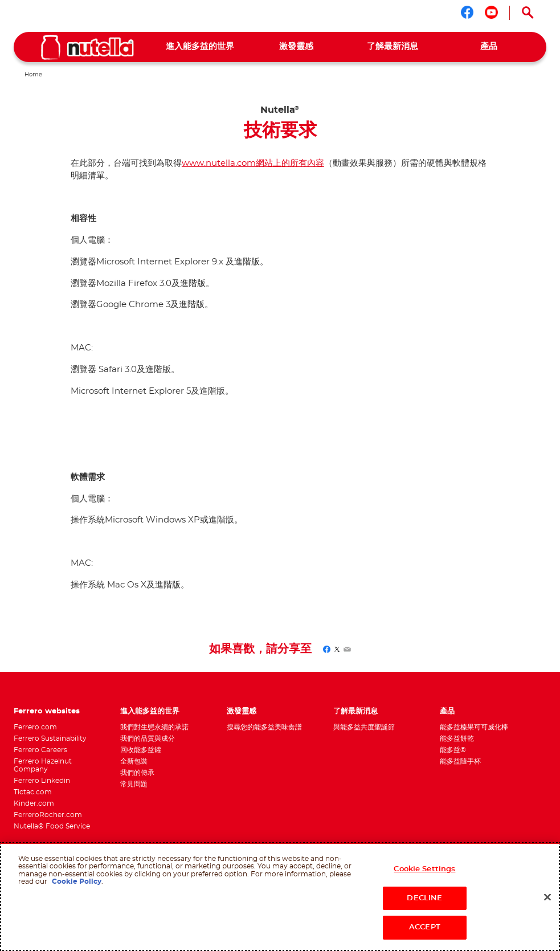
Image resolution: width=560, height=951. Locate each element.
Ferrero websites (47, 711)
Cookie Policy (77, 881)
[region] (280, 897)
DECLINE (424, 898)
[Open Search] (528, 13)
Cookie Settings (424, 869)
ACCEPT (425, 927)
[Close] (547, 897)
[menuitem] (200, 47)
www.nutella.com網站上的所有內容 (253, 163)
